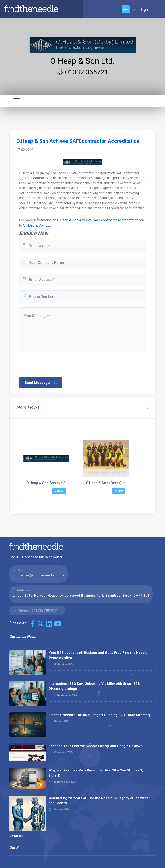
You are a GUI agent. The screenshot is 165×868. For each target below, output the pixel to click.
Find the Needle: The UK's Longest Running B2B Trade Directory (100, 715)
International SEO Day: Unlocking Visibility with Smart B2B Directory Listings (94, 686)
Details (59, 491)
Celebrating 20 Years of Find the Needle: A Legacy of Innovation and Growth (100, 801)
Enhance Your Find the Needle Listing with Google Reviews (95, 746)
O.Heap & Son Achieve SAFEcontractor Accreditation (98, 220)
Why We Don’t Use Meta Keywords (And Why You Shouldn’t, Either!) (96, 773)
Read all (20, 836)
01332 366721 (82, 72)
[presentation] (52, 364)
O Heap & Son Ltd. (83, 61)
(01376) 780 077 (44, 611)
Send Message (41, 383)
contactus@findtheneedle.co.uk (39, 575)
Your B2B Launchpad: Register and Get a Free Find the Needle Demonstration (98, 655)
